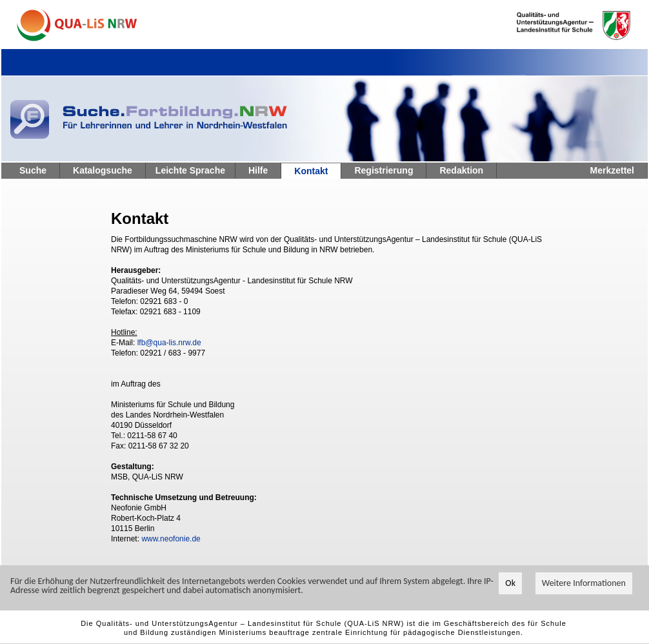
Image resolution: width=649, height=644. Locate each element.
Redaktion (461, 170)
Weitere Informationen (584, 583)
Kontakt (311, 171)
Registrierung (384, 170)
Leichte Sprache (190, 170)
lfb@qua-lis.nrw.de (169, 343)
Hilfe (258, 170)
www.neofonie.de (171, 539)
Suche (33, 170)
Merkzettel (612, 170)
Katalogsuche (103, 170)
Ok (510, 583)
